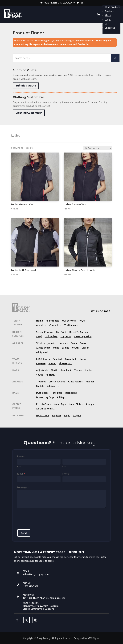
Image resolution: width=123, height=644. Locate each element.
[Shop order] (98, 148)
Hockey (84, 359)
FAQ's (82, 321)
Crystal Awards (57, 382)
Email (21, 474)
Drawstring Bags (45, 397)
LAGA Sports (43, 359)
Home (39, 321)
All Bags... (62, 397)
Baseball (57, 359)
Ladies (66, 348)
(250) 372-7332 (31, 586)
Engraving (66, 336)
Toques (78, 370)
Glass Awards (75, 382)
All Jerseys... (65, 363)
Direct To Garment (79, 332)
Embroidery (51, 336)
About (108, 15)
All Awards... (54, 386)
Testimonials (71, 325)
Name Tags (60, 404)
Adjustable (42, 370)
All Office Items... (45, 409)
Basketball (71, 359)
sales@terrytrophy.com (36, 574)
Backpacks (71, 393)
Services (109, 11)
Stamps (90, 404)
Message (23, 487)
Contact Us (55, 325)
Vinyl (39, 336)
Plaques (90, 382)
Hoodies (63, 343)
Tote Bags (57, 393)
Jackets (52, 343)
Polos (83, 343)
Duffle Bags (42, 393)
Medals (40, 386)
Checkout (110, 28)
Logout (77, 415)
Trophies (41, 382)
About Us (41, 325)
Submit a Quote (26, 86)
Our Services (69, 321)
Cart (107, 24)
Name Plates (76, 404)
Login (108, 19)
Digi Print (61, 332)
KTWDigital (93, 638)
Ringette (41, 363)
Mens (56, 348)
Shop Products (113, 7)
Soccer (52, 363)
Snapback (66, 370)
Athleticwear (43, 348)
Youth (75, 348)
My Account (43, 415)
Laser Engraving (83, 336)
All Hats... (51, 375)
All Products (52, 321)
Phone (66, 474)
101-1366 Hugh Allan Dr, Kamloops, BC (44, 598)
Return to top (101, 311)
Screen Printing (45, 332)
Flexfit (54, 370)
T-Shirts (40, 343)
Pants (74, 343)
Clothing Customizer (29, 113)
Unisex (85, 348)
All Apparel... (43, 352)
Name (21, 456)
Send (24, 533)
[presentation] (42, 518)
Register (57, 415)
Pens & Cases (43, 404)
